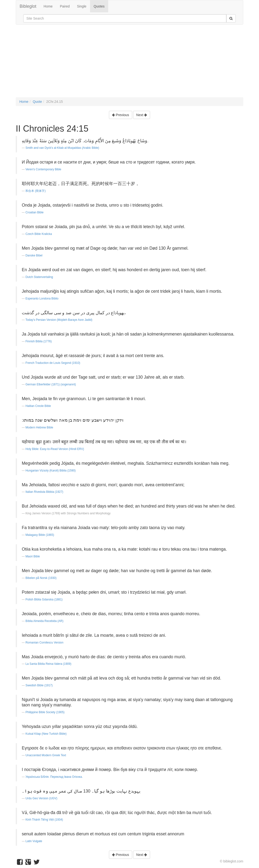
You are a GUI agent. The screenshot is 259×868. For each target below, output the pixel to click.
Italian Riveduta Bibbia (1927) (44, 492)
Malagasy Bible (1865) (40, 535)
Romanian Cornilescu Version (44, 643)
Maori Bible (33, 556)
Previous (121, 115)
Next (142, 115)
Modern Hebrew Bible (39, 427)
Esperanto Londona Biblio (42, 299)
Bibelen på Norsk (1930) (41, 578)
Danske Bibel (34, 255)
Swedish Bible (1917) (39, 685)
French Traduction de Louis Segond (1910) (53, 363)
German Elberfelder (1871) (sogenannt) (51, 384)
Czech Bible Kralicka (39, 234)
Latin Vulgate (34, 841)
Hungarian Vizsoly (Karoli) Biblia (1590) (50, 471)
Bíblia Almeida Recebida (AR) (44, 621)
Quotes (99, 6)
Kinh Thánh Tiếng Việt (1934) (44, 820)
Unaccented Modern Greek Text (46, 755)
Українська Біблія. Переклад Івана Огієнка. (54, 777)
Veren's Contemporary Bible (43, 169)
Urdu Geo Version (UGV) (41, 798)
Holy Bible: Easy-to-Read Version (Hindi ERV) (55, 449)
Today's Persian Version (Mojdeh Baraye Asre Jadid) (59, 320)
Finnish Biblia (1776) (38, 341)
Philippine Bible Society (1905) (45, 712)
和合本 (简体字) (35, 191)
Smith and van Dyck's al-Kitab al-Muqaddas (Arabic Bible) (62, 148)
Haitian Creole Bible (38, 406)
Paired (65, 6)
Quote (37, 102)
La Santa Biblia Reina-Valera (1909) (48, 664)
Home (48, 6)
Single (82, 6)
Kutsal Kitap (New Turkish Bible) (46, 734)
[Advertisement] (129, 63)
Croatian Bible (34, 212)
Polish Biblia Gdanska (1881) (44, 599)
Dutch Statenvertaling (39, 277)
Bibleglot (28, 6)
